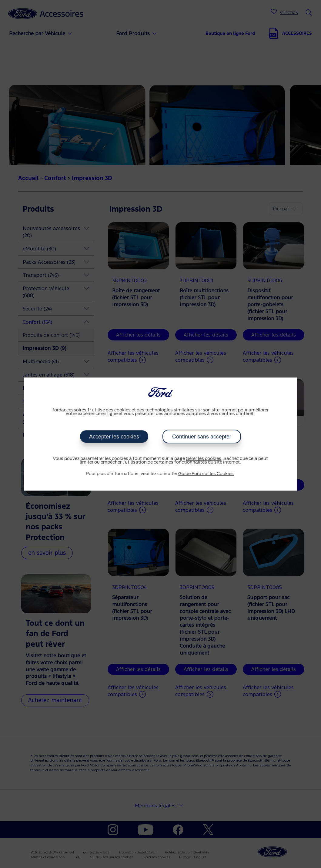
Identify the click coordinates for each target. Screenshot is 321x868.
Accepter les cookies (114, 437)
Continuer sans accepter (201, 437)
